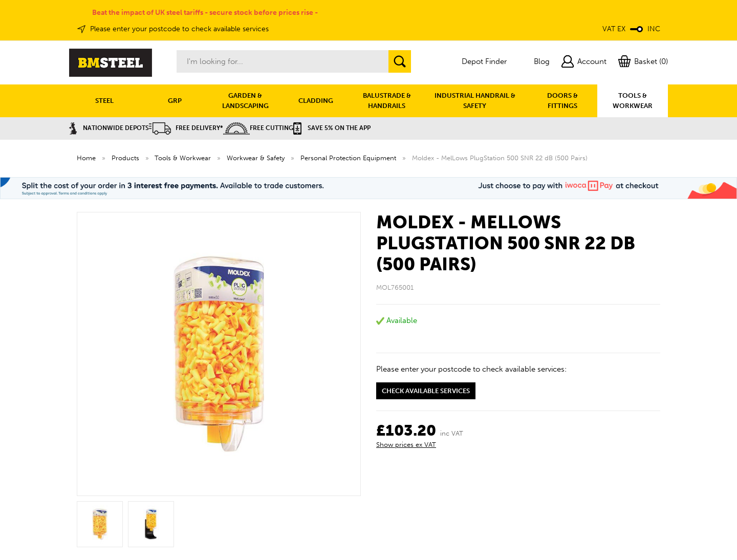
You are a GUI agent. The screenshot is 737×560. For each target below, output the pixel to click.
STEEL (104, 101)
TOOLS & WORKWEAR (633, 101)
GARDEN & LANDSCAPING (245, 101)
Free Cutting (258, 128)
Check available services (426, 391)
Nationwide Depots (109, 128)
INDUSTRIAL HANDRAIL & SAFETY (475, 101)
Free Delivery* (186, 128)
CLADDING (316, 101)
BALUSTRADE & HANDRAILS (387, 101)
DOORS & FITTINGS (562, 101)
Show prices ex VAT (406, 445)
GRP (175, 101)
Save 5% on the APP (332, 128)
